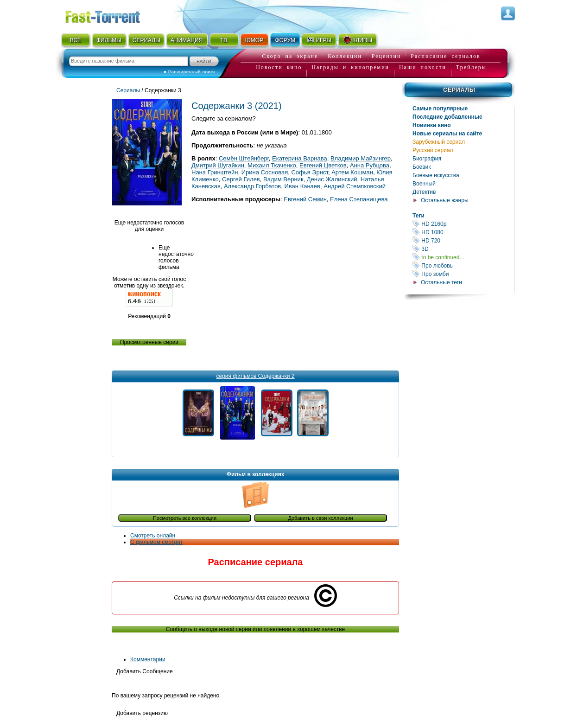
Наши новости (423, 67)
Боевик (422, 167)
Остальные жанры (445, 200)
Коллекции (345, 56)
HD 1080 (463, 232)
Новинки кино (432, 125)
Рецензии (387, 56)
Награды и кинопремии (350, 67)
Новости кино (279, 67)
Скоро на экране (290, 56)
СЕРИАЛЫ (146, 40)
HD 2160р (463, 224)
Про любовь (463, 265)
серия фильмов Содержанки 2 (255, 376)
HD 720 (463, 240)
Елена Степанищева (359, 199)
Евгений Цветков (323, 165)
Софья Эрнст (310, 172)
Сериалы (459, 90)
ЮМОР (254, 40)
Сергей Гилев (241, 179)
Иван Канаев (302, 186)
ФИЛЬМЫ (109, 40)
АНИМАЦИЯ (187, 40)
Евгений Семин (305, 199)
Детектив (424, 192)
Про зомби (463, 274)
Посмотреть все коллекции (185, 518)
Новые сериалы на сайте (447, 134)
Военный (424, 184)
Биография (427, 159)
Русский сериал (433, 150)
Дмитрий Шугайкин (218, 165)
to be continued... (463, 257)
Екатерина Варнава (300, 158)
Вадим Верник (283, 179)
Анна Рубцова (370, 165)
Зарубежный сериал (439, 142)
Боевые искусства (436, 175)
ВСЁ (76, 40)
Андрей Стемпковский (355, 186)
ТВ (224, 40)
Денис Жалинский (332, 179)
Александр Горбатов (252, 186)
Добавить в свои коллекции (320, 518)
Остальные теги (441, 282)
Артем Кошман (352, 172)
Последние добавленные (447, 117)
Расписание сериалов (445, 56)
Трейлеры (471, 67)
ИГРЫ (319, 40)
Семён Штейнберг (244, 158)
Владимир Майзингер (361, 158)
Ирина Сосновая (265, 172)
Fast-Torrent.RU (112, 15)
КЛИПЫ (357, 40)
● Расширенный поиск (190, 72)
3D (463, 249)
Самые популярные (440, 109)
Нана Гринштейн (215, 172)
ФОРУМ (285, 40)
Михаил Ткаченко (272, 165)
